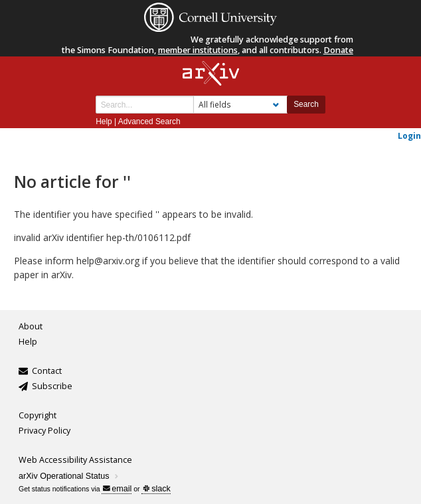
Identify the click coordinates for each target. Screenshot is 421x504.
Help (104, 122)
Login (409, 135)
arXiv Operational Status (69, 476)
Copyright (38, 415)
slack (156, 489)
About (31, 326)
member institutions (198, 50)
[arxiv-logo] (211, 74)
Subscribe (52, 386)
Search (306, 104)
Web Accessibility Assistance (75, 460)
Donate (338, 50)
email (117, 489)
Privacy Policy (44, 431)
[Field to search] (240, 105)
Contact (47, 371)
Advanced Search (149, 122)
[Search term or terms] (145, 105)
